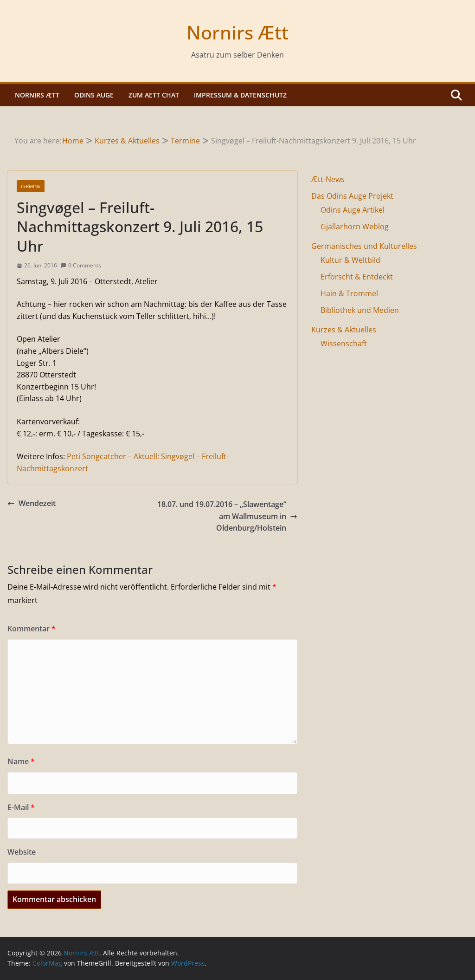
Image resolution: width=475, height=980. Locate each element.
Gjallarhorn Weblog (355, 227)
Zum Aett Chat (154, 95)
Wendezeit (32, 503)
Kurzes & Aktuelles (344, 330)
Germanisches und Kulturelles (364, 246)
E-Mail (21, 807)
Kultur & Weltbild (350, 260)
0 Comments (81, 265)
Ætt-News (328, 179)
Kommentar (32, 629)
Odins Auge (94, 95)
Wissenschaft (344, 344)
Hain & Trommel (349, 293)
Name (21, 761)
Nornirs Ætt (237, 32)
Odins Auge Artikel (353, 210)
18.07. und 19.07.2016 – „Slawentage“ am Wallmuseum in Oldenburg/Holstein (227, 516)
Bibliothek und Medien (360, 310)
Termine (31, 186)
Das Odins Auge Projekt (352, 196)
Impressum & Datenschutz (240, 95)
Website (22, 852)
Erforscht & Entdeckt (357, 277)
